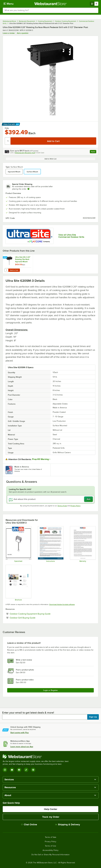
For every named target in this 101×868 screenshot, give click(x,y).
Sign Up (93, 717)
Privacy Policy (75, 506)
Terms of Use (62, 506)
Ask (89, 499)
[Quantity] (8, 141)
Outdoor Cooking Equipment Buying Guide (38, 614)
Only (7, 128)
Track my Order (51, 817)
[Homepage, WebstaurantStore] (51, 4)
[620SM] (18, 544)
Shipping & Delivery (68, 824)
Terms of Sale (51, 837)
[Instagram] (5, 770)
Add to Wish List (51, 159)
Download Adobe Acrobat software (62, 604)
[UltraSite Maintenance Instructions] (51, 544)
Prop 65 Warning (40, 459)
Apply (94, 152)
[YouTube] (12, 770)
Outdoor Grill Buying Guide (31, 618)
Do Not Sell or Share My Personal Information (51, 855)
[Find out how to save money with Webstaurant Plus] (5, 258)
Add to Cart (14, 270)
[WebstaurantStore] (37, 756)
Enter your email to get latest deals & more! (28, 713)
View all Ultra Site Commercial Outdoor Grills (71, 236)
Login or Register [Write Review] (51, 690)
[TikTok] (26, 770)
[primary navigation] (9, 4)
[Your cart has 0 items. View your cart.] (94, 4)
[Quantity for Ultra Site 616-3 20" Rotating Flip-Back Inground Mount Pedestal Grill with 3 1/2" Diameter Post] (6, 270)
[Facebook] (19, 770)
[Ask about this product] (51, 499)
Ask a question (23, 33)
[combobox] (51, 10)
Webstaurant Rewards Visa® (25, 153)
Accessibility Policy (51, 850)
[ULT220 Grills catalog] (18, 583)
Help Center (51, 809)
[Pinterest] (33, 770)
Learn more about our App (22, 747)
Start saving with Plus (20, 733)
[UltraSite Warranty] (83, 544)
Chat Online (29, 824)
